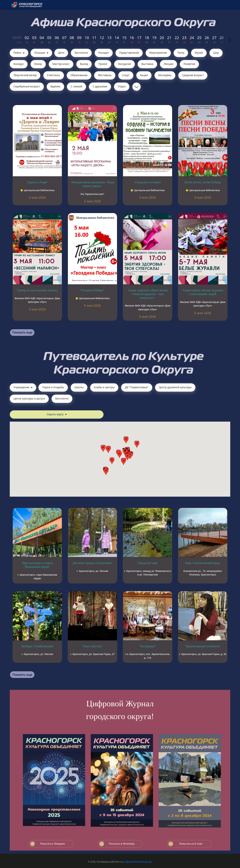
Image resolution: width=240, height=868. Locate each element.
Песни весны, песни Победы (203, 182)
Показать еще (22, 332)
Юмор (38, 64)
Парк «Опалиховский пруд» (203, 563)
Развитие (189, 64)
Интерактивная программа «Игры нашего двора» (93, 184)
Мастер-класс (61, 64)
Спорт (126, 75)
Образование (79, 75)
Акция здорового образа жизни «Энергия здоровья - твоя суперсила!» (148, 294)
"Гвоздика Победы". (92, 290)
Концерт (104, 53)
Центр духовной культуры (175, 387)
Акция (144, 75)
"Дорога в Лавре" (37, 182)
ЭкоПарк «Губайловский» (37, 646)
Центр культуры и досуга (29, 398)
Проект (103, 64)
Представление (129, 53)
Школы (79, 387)
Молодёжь (165, 75)
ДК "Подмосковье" (137, 387)
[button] (127, 457)
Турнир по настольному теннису (37, 290)
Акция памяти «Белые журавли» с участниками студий (203, 292)
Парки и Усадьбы (53, 387)
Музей (199, 53)
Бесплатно (81, 53)
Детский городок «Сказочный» (92, 563)
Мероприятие (158, 53)
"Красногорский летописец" (203, 646)
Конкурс (19, 64)
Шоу (216, 53)
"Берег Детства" (93, 646)
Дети (61, 53)
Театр (181, 53)
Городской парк (148, 563)
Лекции (168, 64)
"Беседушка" (147, 646)
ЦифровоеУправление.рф (138, 862)
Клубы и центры (104, 387)
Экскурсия (124, 64)
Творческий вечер (25, 75)
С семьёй (76, 86)
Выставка (147, 64)
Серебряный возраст (27, 86)
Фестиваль (105, 75)
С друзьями (100, 86)
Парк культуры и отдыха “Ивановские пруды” (38, 565)
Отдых (122, 86)
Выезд (84, 64)
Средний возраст (193, 75)
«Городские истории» (148, 182)
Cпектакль (54, 75)
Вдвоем (55, 86)
